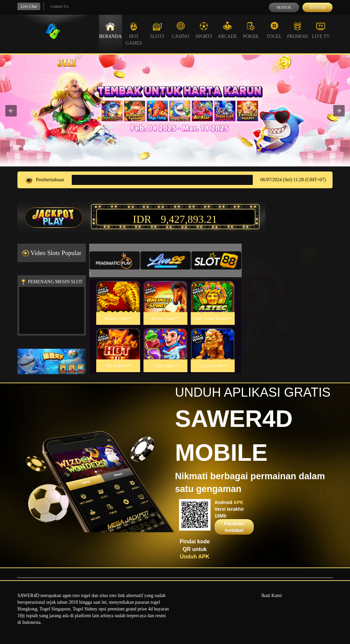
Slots (157, 30)
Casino (181, 30)
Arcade (227, 30)
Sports (204, 30)
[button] (11, 111)
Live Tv (321, 30)
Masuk (284, 7)
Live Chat (29, 6)
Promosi (297, 30)
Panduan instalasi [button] (234, 527)
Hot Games (134, 34)
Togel (274, 30)
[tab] (115, 260)
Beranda (111, 30)
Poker (251, 30)
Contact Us (60, 6)
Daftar (317, 7)
